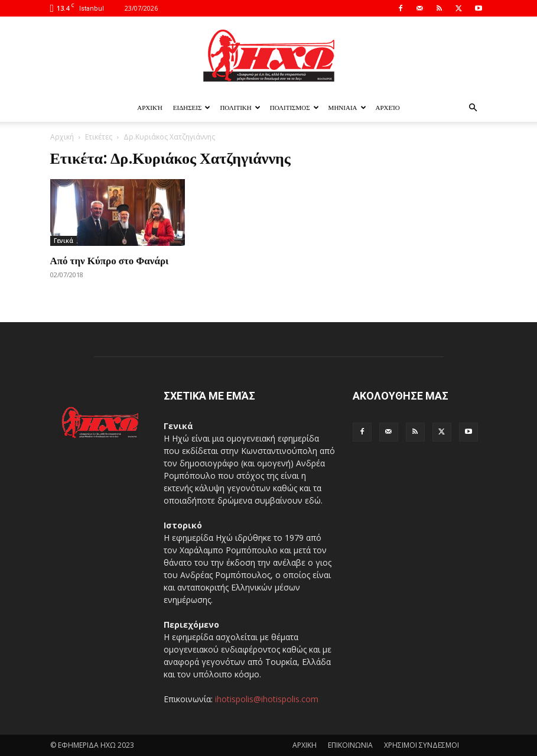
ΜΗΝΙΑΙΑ (347, 108)
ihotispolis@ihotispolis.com (267, 699)
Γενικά (64, 241)
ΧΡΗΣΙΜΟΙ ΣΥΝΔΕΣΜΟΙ (422, 745)
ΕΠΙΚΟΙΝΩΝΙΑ (350, 745)
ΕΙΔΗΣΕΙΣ (192, 108)
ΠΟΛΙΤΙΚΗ (240, 108)
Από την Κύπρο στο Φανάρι (110, 260)
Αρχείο (388, 108)
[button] (473, 108)
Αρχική (150, 108)
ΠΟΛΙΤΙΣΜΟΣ (294, 108)
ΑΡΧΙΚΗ (305, 745)
